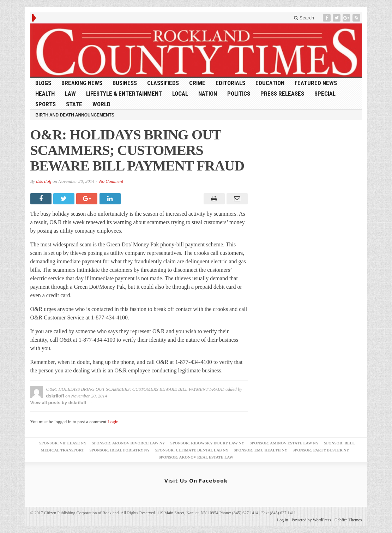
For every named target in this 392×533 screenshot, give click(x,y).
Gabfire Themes (348, 520)
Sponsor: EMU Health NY (261, 450)
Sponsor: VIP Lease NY (63, 443)
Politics (239, 94)
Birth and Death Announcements (75, 115)
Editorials (230, 83)
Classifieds (163, 83)
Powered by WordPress (311, 520)
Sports (46, 104)
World (101, 104)
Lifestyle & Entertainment (124, 94)
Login (113, 422)
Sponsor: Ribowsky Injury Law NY (207, 443)
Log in (283, 520)
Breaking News (82, 83)
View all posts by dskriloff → (61, 403)
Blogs (43, 83)
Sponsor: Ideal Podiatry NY (119, 450)
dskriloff (44, 181)
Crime (197, 83)
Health (45, 94)
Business (125, 83)
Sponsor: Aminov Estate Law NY (284, 443)
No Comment (111, 181)
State (74, 104)
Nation (208, 94)
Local (180, 94)
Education (270, 83)
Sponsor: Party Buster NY (321, 450)
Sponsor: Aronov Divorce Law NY (128, 443)
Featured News (316, 83)
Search (304, 18)
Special (325, 94)
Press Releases (282, 94)
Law (70, 94)
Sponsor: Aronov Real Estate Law (196, 457)
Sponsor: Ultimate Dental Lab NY (192, 450)
